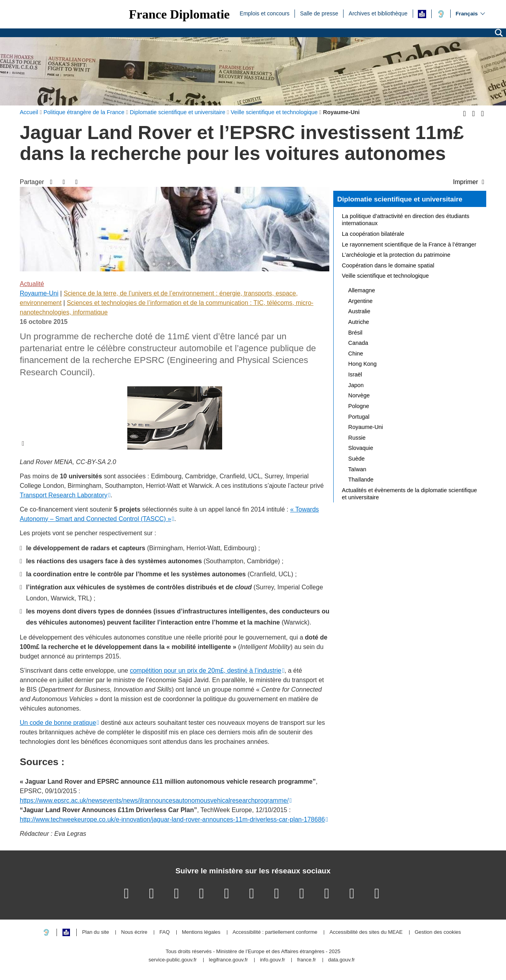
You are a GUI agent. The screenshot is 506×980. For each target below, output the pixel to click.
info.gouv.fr (273, 960)
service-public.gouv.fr (173, 960)
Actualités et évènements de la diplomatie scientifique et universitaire (410, 494)
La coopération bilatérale (373, 234)
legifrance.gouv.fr (228, 960)
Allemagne (362, 290)
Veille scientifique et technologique (385, 276)
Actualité (32, 284)
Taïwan (357, 469)
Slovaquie (361, 448)
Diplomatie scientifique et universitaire (400, 199)
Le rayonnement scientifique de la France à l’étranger (409, 245)
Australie (359, 311)
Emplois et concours (264, 13)
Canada (358, 343)
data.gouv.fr (342, 960)
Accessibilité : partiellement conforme (275, 932)
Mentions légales (201, 932)
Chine (356, 354)
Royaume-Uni (39, 293)
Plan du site (96, 932)
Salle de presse (319, 13)
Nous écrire (134, 932)
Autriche (359, 322)
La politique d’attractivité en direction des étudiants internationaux (406, 220)
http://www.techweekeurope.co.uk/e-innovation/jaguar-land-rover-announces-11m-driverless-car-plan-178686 (172, 819)
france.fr (307, 960)
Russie (357, 438)
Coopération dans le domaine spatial (388, 265)
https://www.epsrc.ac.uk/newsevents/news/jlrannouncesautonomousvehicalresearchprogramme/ (154, 800)
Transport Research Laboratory (64, 495)
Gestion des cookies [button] (438, 932)
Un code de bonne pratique (58, 723)
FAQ (164, 932)
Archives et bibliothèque (378, 13)
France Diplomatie (179, 14)
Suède (357, 459)
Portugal (359, 417)
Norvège (359, 395)
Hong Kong (363, 364)
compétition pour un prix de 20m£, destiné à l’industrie (205, 671)
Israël (355, 374)
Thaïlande (361, 480)
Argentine (361, 301)
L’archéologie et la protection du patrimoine (396, 255)
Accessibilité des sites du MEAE (366, 932)
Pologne (359, 406)
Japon (356, 385)
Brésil (355, 333)
